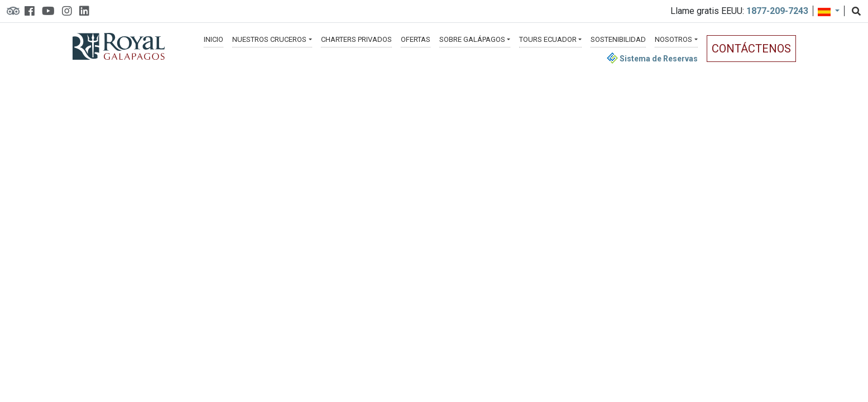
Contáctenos (751, 49)
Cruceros (269, 39)
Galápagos (472, 39)
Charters (356, 39)
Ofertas (416, 39)
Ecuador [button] (548, 39)
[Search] (856, 12)
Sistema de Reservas (652, 59)
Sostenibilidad (618, 39)
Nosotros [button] (673, 39)
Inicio (214, 39)
